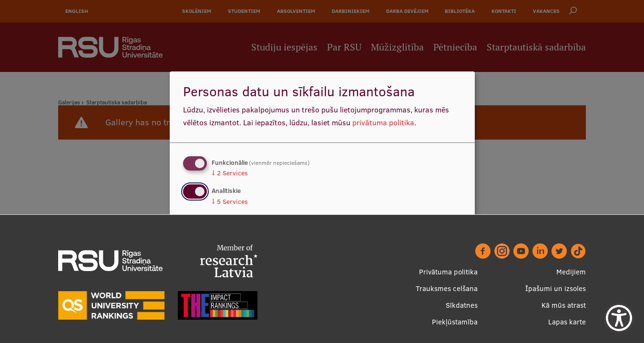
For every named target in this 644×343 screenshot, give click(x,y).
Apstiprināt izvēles (419, 247)
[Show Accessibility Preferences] (619, 318)
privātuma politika (383, 122)
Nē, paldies (211, 247)
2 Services (230, 173)
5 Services (230, 202)
